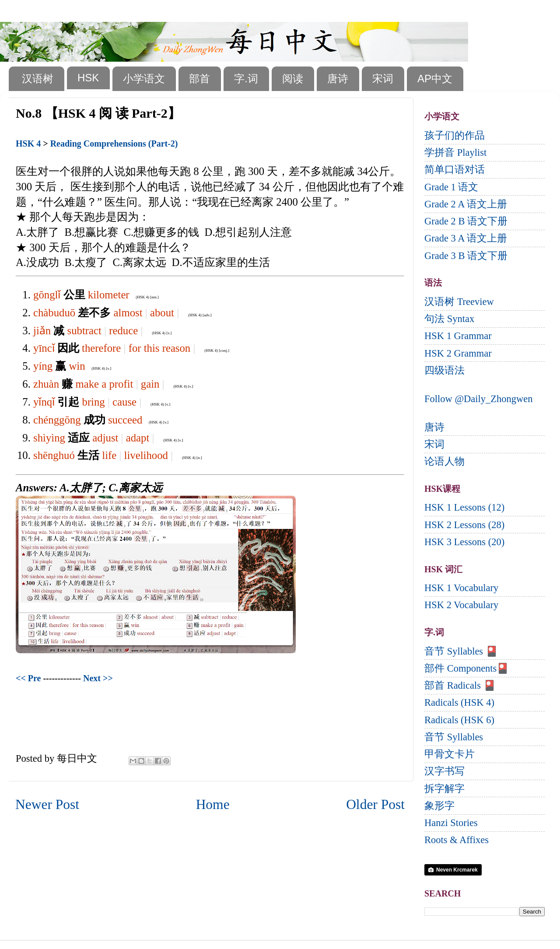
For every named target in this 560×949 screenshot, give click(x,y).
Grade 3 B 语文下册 (466, 256)
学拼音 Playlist (455, 152)
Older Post (375, 804)
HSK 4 (28, 144)
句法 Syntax (449, 319)
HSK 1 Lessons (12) (464, 507)
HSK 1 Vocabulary (461, 588)
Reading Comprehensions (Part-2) (114, 144)
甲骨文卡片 (450, 754)
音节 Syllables (454, 737)
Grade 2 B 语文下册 (466, 221)
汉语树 (38, 79)
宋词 (383, 79)
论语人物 (444, 461)
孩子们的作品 (455, 135)
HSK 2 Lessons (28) (464, 525)
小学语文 (144, 79)
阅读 (293, 79)
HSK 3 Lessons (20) (464, 542)
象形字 (439, 806)
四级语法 (444, 370)
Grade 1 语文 (451, 187)
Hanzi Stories (451, 823)
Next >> (98, 678)
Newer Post (47, 804)
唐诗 (338, 79)
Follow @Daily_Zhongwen (479, 399)
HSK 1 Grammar (458, 336)
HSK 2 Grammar (458, 353)
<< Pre (28, 678)
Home (213, 804)
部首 (199, 79)
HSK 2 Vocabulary (461, 605)
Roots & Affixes (457, 840)
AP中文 (435, 79)
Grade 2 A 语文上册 (466, 204)
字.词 (246, 79)
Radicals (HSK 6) (459, 720)
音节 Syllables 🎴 (461, 651)
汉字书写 (444, 771)
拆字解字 (444, 789)
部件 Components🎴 (467, 668)
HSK (88, 78)
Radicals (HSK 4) (459, 702)
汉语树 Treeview (459, 302)
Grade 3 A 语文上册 (466, 238)
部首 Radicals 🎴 (460, 685)
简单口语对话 (455, 170)
